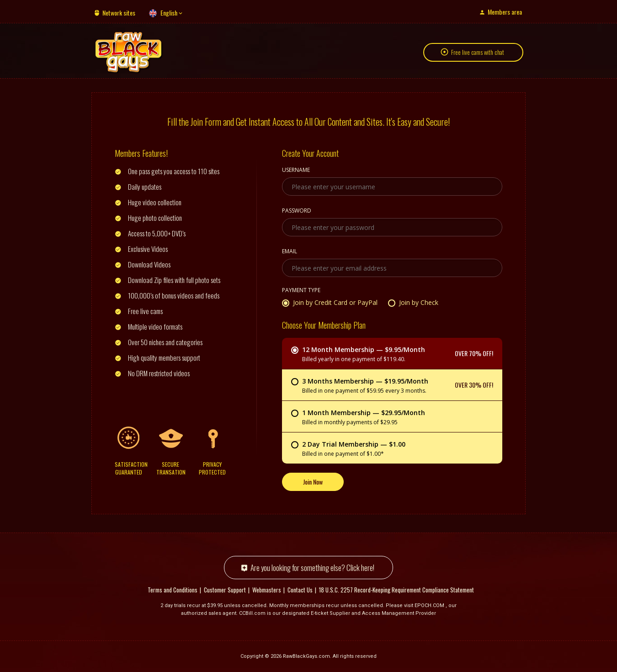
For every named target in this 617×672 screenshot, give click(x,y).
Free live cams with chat (478, 52)
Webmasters (267, 590)
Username (296, 171)
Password (297, 211)
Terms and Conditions (173, 590)
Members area (505, 12)
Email (290, 252)
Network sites (119, 13)
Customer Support (225, 590)
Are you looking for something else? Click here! (312, 568)
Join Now (313, 482)
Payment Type (301, 291)
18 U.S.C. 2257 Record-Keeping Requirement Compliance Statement (396, 590)
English (169, 13)
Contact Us (300, 590)
